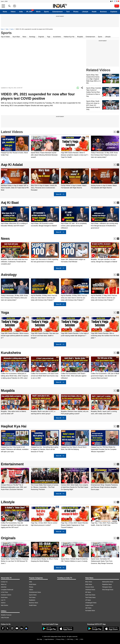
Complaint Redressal (7, 590)
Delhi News (89, 584)
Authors (3, 603)
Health (94, 12)
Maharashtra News (108, 582)
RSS (82, 639)
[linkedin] (22, 628)
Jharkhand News (90, 590)
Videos (13, 12)
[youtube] (17, 628)
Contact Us (4, 582)
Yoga (49, 37)
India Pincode (5, 618)
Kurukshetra (11, 353)
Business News (34, 603)
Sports (46, 12)
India (21, 12)
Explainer (114, 12)
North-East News (90, 595)
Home (5, 12)
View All (60, 194)
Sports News (33, 595)
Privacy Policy (60, 639)
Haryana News (90, 587)
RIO (77, 639)
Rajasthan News (107, 584)
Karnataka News (90, 611)
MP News (88, 592)
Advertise (4, 587)
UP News (88, 600)
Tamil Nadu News (90, 597)
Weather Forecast (6, 615)
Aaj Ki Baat (10, 203)
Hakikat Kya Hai (69, 37)
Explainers (32, 600)
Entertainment (58, 12)
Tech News (32, 597)
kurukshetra (57, 37)
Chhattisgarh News (91, 603)
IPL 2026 (29, 12)
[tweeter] (7, 628)
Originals (41, 37)
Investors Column (6, 595)
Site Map (39, 639)
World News (33, 584)
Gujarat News (89, 605)
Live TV (3, 600)
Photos (76, 12)
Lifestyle (85, 12)
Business (103, 12)
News (2, 29)
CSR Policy (70, 639)
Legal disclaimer (49, 639)
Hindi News (4, 597)
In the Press (4, 592)
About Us (4, 584)
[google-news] (26, 628)
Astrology (32, 37)
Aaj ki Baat (16, 37)
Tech (68, 12)
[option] (15, 146)
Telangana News (107, 587)
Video (7, 29)
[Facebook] (3, 628)
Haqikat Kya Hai (14, 426)
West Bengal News (108, 590)
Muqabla (80, 37)
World (38, 12)
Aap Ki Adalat (12, 165)
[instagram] (12, 628)
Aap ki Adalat (5, 37)
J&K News (88, 608)
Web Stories (4, 605)
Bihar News (89, 582)
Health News (33, 605)
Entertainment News (35, 592)
